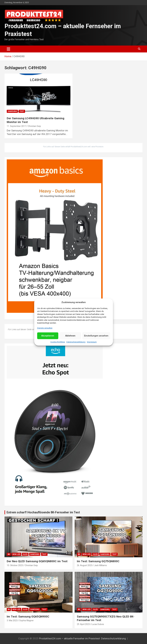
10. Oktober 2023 (15, 565)
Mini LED (16, 554)
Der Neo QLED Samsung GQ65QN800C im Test (37, 561)
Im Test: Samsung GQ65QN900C (28, 617)
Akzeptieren (48, 336)
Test (22, 111)
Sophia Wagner (27, 620)
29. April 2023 (83, 624)
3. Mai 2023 (12, 620)
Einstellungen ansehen (96, 336)
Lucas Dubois (98, 624)
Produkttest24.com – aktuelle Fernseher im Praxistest (70, 638)
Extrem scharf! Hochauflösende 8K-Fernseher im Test (43, 512)
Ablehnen (70, 336)
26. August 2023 (85, 565)
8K (9, 554)
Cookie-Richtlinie (58, 342)
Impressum (92, 342)
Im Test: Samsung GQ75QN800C (98, 561)
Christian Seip (34, 126)
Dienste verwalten (45, 328)
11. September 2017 (16, 126)
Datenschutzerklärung (76, 342)
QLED (25, 554)
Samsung (12, 111)
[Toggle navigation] (8, 49)
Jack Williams (100, 565)
